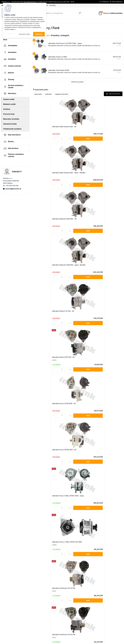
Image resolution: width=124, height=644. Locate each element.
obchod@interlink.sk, (30, 2)
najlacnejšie (38, 94)
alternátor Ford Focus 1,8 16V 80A (46, 360)
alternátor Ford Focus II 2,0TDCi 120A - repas (76, 408)
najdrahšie (48, 94)
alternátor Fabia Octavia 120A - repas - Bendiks (75, 128)
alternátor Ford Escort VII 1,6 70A (76, 266)
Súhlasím (39, 34)
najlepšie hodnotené (61, 94)
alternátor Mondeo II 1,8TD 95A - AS (107, 547)
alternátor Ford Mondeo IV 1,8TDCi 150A (47, 454)
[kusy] (39, 139)
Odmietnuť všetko (24, 34)
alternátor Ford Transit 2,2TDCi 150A (107, 454)
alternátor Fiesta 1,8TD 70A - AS (106, 173)
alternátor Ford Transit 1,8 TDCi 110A (77, 454)
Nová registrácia (117, 2)
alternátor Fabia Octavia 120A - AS (47, 127)
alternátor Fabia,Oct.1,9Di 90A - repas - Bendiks (46, 174)
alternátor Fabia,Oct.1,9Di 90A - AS (107, 127)
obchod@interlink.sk (13, 189)
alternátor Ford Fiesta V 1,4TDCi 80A (107, 313)
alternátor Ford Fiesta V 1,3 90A (76, 313)
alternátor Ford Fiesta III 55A (45, 313)
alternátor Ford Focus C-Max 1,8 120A (76, 360)
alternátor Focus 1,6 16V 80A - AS (46, 219)
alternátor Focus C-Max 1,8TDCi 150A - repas (106, 220)
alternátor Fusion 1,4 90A (73, 547)
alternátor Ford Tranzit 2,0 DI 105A (47, 547)
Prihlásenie (105, 2)
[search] (80, 14)
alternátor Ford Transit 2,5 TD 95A (106, 501)
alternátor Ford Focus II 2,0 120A (46, 407)
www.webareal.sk (69, 642)
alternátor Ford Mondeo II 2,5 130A (107, 407)
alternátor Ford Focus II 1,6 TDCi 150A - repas (106, 361)
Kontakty (53, 5)
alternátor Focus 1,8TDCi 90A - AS (77, 219)
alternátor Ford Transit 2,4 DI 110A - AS (47, 502)
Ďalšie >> (81, 569)
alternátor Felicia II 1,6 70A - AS (76, 173)
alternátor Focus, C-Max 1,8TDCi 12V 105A (46, 266)
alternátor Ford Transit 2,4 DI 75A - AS (77, 502)
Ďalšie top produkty (77, 82)
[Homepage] (2, 5)
